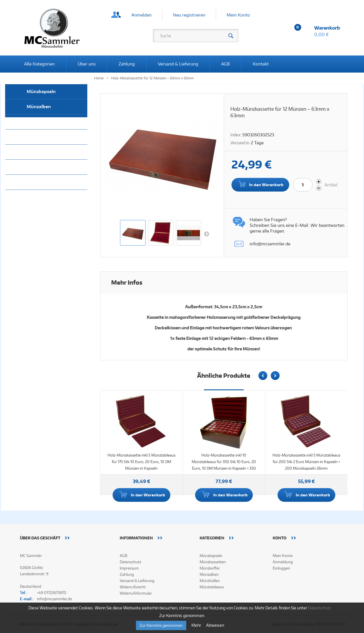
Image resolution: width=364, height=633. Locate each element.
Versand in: (240, 143)
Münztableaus (42, 137)
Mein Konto (238, 15)
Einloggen (281, 568)
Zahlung (127, 64)
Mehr (197, 625)
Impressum (129, 568)
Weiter (206, 234)
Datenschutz (130, 562)
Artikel (331, 185)
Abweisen (215, 625)
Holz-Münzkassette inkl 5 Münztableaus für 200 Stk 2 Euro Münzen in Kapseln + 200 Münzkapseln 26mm (306, 462)
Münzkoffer (39, 167)
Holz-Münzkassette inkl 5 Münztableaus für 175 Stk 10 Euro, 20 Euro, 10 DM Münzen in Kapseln (141, 462)
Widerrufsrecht (133, 587)
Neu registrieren (189, 15)
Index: (236, 135)
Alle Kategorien (39, 64)
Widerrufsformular (136, 593)
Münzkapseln (41, 92)
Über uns (87, 64)
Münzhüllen (40, 122)
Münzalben (39, 107)
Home (99, 78)
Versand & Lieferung (178, 64)
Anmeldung (283, 562)
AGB (226, 64)
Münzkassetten (43, 152)
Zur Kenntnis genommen (161, 625)
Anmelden (141, 15)
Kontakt (261, 64)
